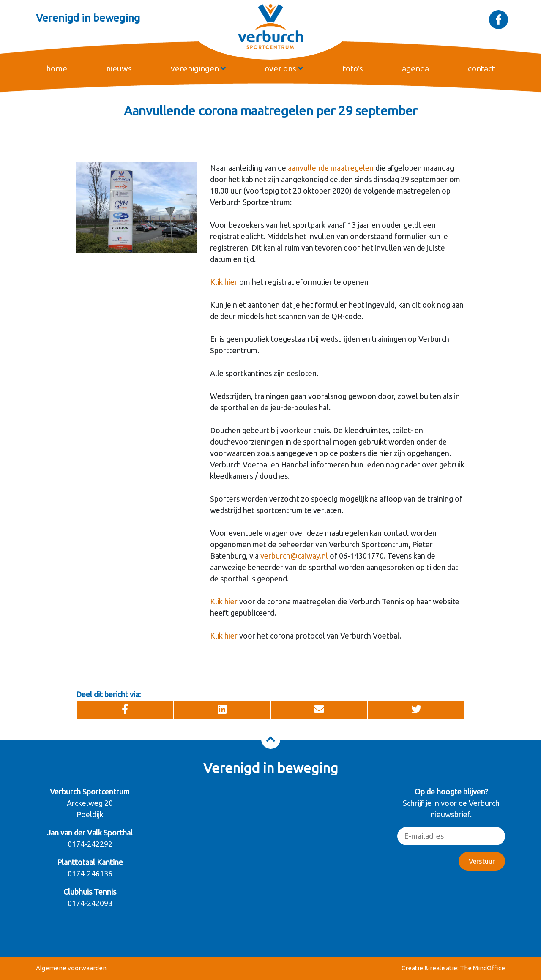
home (57, 68)
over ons (284, 68)
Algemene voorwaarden (71, 968)
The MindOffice (482, 968)
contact (481, 68)
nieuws (119, 68)
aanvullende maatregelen (331, 168)
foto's (353, 68)
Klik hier (224, 282)
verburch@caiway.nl (294, 556)
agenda (415, 68)
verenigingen (198, 68)
